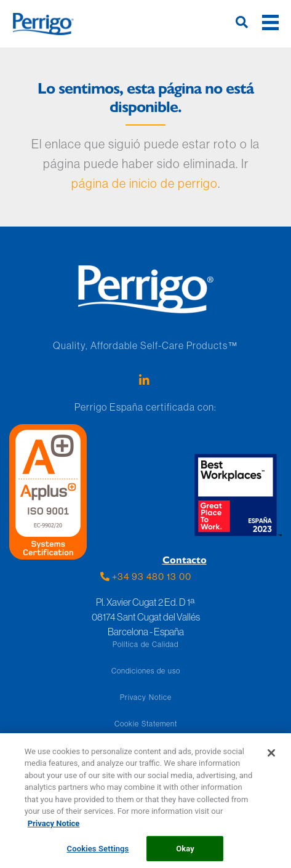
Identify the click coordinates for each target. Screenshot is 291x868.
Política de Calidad (145, 644)
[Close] (271, 757)
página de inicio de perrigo (145, 183)
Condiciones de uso (146, 671)
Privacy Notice (146, 697)
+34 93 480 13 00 (145, 577)
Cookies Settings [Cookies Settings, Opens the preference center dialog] (98, 852)
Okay (185, 852)
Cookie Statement (146, 724)
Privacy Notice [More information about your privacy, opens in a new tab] (54, 827)
